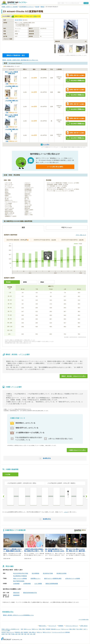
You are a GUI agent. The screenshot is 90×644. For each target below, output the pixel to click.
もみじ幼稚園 (38, 584)
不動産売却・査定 (19, 632)
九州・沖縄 (33, 634)
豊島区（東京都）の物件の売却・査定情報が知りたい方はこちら (20, 60)
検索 (87, 3)
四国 (25, 634)
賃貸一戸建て (42, 629)
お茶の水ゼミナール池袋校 (73, 578)
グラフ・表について (81, 235)
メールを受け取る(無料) (55, 167)
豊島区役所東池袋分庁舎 (30, 593)
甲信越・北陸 (14, 634)
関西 (22, 634)
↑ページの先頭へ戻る (84, 619)
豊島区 (42, 7)
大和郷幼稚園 (27, 584)
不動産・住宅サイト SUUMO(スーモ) (10, 629)
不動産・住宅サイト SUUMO (10, 7)
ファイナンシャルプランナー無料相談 (61, 632)
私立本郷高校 (36, 573)
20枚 (7, 84)
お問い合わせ (84, 626)
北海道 (3, 634)
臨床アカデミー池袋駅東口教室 (53, 578)
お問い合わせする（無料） (75, 75)
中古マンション (65, 629)
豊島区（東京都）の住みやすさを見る (74, 376)
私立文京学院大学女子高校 (21, 573)
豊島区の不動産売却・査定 (16, 55)
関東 (9, 634)
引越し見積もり (32, 632)
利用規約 (61, 626)
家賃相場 (48, 629)
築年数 (25, 282)
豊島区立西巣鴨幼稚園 (52, 584)
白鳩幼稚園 (16, 584)
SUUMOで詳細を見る (75, 80)
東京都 (37, 7)
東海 (19, 634)
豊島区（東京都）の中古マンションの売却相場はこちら (18, 615)
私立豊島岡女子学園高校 (20, 576)
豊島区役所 (16, 593)
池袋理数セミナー (36, 578)
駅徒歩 (42, 282)
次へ (86, 496)
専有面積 (8, 282)
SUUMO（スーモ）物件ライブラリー (14, 3)
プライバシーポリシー (72, 626)
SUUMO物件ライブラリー (27, 7)
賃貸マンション (27, 629)
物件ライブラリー (47, 632)
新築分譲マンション (56, 629)
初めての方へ (43, 626)
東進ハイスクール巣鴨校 (20, 578)
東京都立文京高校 (62, 573)
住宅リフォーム (10, 632)
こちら (66, 512)
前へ (4, 496)
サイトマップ (52, 626)
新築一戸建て (73, 629)
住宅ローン (39, 632)
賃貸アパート (35, 629)
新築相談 (26, 632)
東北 (7, 634)
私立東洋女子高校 (48, 573)
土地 (85, 629)
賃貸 (35, 16)
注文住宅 (4, 632)
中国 (28, 634)
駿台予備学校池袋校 (19, 581)
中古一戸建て (80, 629)
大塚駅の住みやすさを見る (77, 450)
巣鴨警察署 (16, 595)
